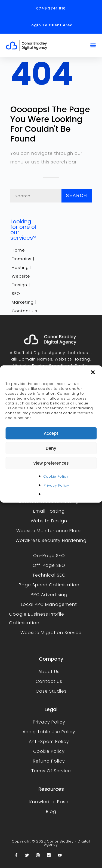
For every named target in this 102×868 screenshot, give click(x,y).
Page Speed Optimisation (49, 585)
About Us (49, 672)
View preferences (51, 463)
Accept (51, 433)
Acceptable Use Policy (49, 732)
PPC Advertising (49, 595)
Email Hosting (49, 511)
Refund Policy (49, 761)
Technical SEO (49, 575)
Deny (51, 448)
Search (77, 196)
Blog (51, 811)
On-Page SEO (49, 556)
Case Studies (51, 691)
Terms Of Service (51, 771)
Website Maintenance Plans (49, 531)
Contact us (49, 681)
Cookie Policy (56, 476)
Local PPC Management (49, 604)
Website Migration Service (51, 633)
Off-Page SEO (49, 565)
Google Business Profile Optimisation (37, 618)
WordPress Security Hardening (51, 540)
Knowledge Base (49, 802)
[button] (93, 373)
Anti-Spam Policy (49, 742)
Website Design (49, 521)
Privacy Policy (56, 485)
